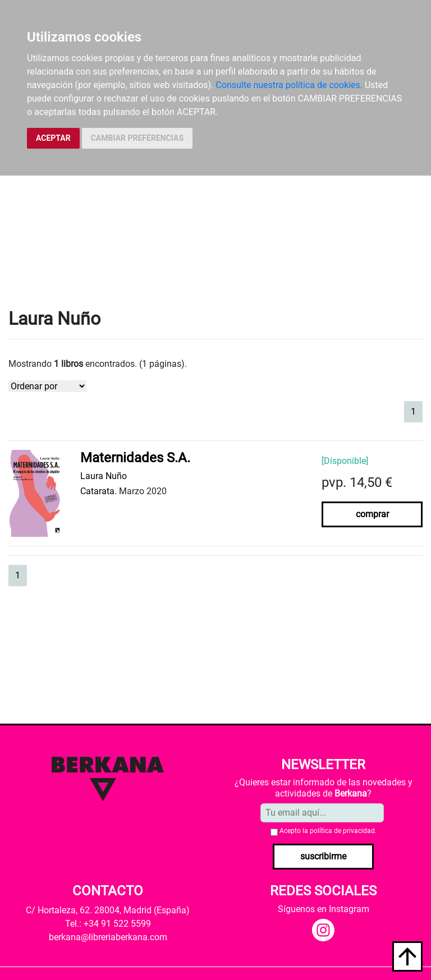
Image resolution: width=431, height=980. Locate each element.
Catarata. (98, 491)
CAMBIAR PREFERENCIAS (137, 138)
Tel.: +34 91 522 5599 (108, 924)
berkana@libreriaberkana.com (108, 937)
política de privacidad (342, 831)
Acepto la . (328, 831)
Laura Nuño (104, 476)
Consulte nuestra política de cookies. (289, 85)
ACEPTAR (53, 138)
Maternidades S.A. (135, 458)
